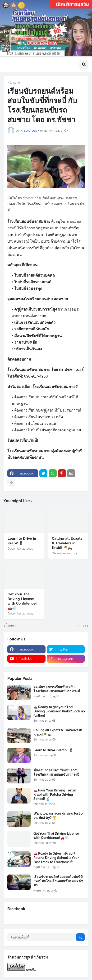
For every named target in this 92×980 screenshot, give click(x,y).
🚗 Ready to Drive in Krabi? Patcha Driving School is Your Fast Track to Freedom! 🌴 (56, 858)
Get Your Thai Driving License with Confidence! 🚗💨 (22, 601)
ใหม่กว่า (12, 625)
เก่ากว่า (81, 625)
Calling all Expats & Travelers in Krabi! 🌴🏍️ (67, 543)
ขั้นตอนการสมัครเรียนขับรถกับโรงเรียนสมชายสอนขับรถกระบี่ (56, 772)
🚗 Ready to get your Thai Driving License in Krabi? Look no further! (59, 711)
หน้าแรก (14, 82)
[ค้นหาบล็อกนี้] (41, 937)
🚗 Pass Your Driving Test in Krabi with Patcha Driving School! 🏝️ (55, 795)
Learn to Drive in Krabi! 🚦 (22, 541)
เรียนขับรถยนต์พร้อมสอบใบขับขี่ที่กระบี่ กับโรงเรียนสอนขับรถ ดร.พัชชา (58, 881)
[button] (84, 64)
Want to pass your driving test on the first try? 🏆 (59, 816)
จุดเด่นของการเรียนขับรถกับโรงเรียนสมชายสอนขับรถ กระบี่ (57, 689)
